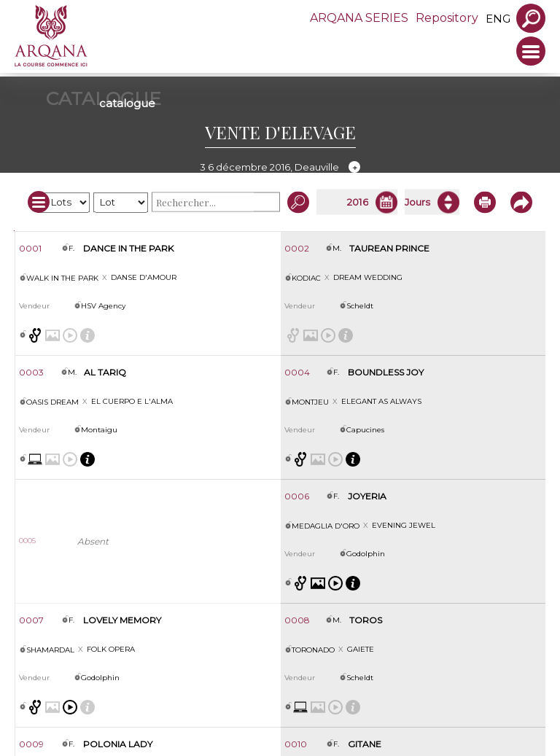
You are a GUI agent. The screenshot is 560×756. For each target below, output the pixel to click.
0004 (297, 372)
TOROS (366, 620)
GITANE (365, 744)
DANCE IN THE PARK (128, 248)
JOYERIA (367, 496)
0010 (296, 744)
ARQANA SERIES (359, 18)
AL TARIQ (105, 372)
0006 (297, 496)
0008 (297, 620)
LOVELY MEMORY (122, 620)
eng (498, 19)
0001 (30, 248)
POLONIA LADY (118, 744)
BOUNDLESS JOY (386, 372)
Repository (447, 18)
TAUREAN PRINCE (389, 248)
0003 (31, 372)
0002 (297, 248)
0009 (31, 744)
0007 (31, 620)
